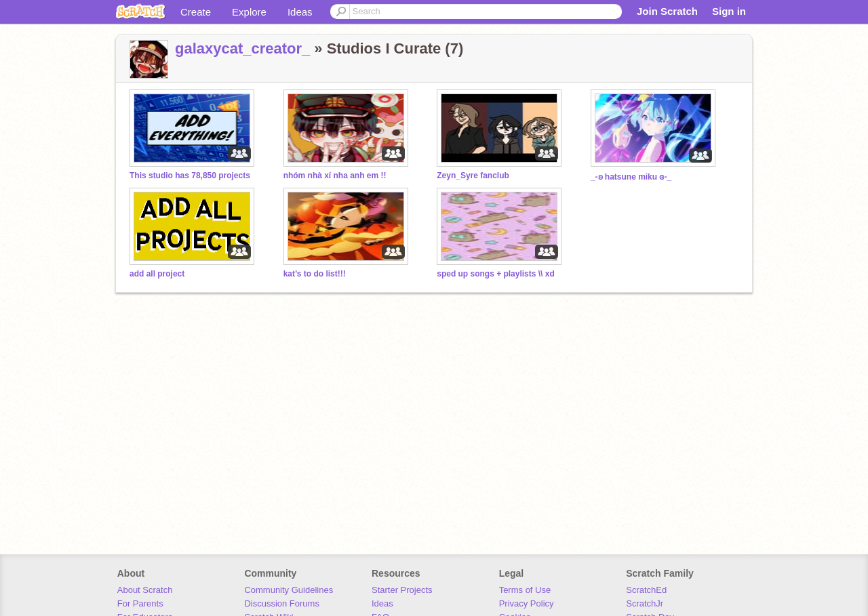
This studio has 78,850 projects (190, 176)
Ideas (300, 12)
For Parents (140, 603)
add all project (157, 274)
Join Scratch (667, 11)
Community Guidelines (289, 590)
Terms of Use (525, 590)
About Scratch (145, 590)
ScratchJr (645, 603)
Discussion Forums (282, 603)
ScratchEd (646, 590)
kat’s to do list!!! (315, 274)
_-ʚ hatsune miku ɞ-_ (631, 177)
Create (196, 12)
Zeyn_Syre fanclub (473, 176)
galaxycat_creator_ (242, 48)
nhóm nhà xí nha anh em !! (335, 176)
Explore (249, 12)
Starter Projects (402, 590)
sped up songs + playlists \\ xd (496, 274)
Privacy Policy (527, 603)
